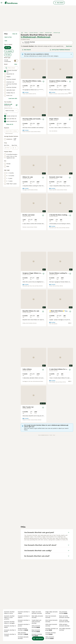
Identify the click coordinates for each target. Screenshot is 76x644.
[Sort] (61, 50)
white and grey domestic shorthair (64, 625)
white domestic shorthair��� (36, 627)
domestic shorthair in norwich (24, 621)
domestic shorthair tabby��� (37, 635)
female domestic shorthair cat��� (23, 629)
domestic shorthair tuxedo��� (51, 634)
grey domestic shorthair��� (63, 613)
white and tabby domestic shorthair (64, 621)
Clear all (15, 34)
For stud (8, 55)
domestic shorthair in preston (24, 625)
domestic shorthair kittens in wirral (9, 613)
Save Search (26, 50)
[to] (16, 148)
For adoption (9, 51)
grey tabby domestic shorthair (65, 629)
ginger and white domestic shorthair (37, 613)
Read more (69, 46)
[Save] (43, 82)
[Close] (71, 54)
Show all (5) (10, 124)
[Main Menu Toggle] (1, 3)
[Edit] (17, 105)
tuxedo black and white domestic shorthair (36, 622)
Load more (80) (13, 98)
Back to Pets (8, 37)
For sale (8, 48)
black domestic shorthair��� (36, 631)
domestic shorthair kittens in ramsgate (9, 622)
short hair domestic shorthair (51, 617)
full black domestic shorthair (23, 638)
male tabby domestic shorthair (37, 617)
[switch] (16, 61)
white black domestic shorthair (51, 625)
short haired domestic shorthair (51, 621)
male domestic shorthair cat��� (23, 634)
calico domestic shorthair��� (50, 638)
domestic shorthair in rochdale (10, 635)
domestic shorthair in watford (24, 617)
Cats (6, 41)
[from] (8, 148)
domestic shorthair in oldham (24, 613)
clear (16, 64)
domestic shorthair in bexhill (10, 631)
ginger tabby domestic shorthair (52, 613)
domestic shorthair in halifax (10, 627)
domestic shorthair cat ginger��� (52, 629)
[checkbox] (5, 71)
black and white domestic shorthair (64, 617)
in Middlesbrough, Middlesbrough (36, 37)
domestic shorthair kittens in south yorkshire (9, 618)
